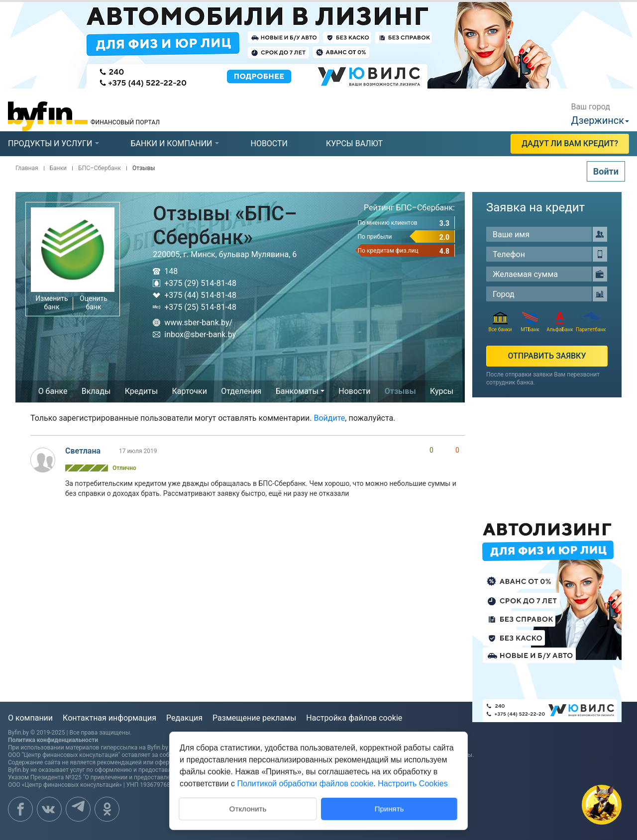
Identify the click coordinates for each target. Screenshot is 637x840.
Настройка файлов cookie (354, 718)
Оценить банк (94, 303)
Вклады (96, 391)
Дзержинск (597, 120)
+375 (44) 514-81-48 (195, 295)
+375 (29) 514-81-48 (195, 283)
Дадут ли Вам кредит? (570, 143)
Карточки (190, 391)
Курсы (442, 391)
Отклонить (248, 808)
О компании (30, 718)
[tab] (50, 144)
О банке (53, 391)
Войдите (330, 418)
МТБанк (530, 322)
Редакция (184, 718)
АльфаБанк (560, 322)
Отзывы (400, 391)
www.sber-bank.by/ (193, 323)
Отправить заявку (547, 356)
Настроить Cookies (413, 784)
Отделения (241, 391)
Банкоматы (297, 391)
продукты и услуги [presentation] (50, 143)
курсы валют (354, 143)
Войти (606, 171)
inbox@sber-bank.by (194, 334)
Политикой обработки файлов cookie (305, 784)
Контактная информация (109, 718)
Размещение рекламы (254, 718)
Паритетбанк (590, 322)
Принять (389, 808)
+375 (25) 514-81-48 (195, 307)
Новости (354, 391)
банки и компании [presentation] (171, 143)
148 (165, 271)
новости (269, 143)
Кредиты (142, 391)
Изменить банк (52, 303)
